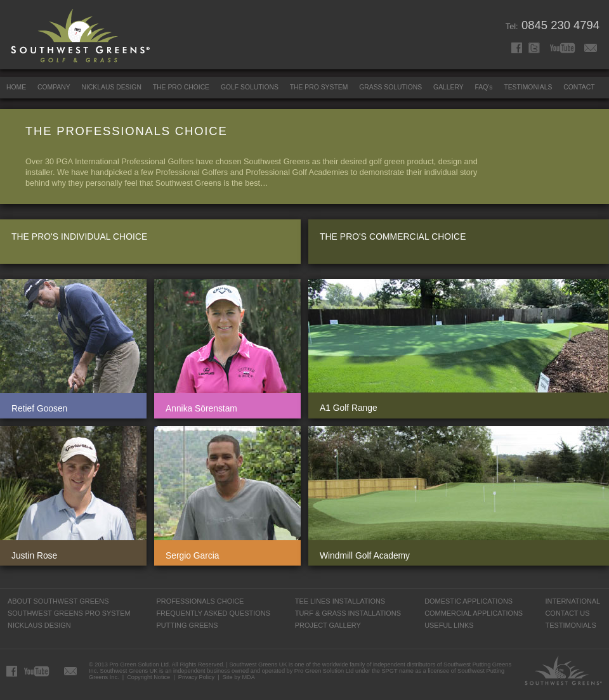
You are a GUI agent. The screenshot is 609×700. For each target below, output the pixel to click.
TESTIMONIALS (528, 87)
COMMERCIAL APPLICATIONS (474, 613)
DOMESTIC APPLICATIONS (468, 601)
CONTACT (579, 87)
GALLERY (449, 87)
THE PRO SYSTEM (319, 87)
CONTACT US (567, 613)
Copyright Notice (148, 677)
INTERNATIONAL (573, 601)
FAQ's (484, 87)
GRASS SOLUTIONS (390, 87)
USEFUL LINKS (449, 625)
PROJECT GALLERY (328, 625)
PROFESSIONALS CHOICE (200, 601)
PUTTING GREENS (187, 625)
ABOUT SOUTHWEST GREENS (58, 601)
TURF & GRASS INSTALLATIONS (348, 613)
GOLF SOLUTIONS (250, 87)
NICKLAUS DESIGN (112, 87)
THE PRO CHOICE (181, 87)
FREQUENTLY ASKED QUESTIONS (213, 613)
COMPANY (54, 87)
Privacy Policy (196, 677)
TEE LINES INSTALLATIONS (340, 601)
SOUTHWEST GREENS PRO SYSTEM (69, 613)
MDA (248, 677)
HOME (16, 87)
